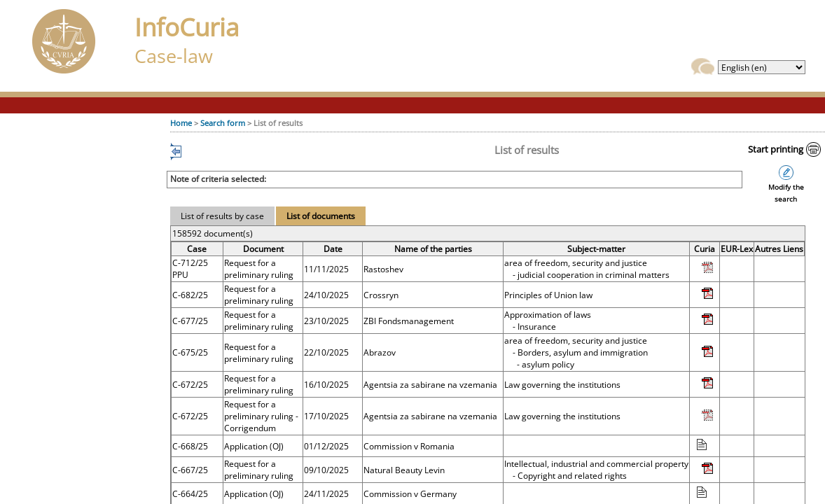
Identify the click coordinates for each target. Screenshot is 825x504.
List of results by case (222, 216)
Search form (223, 123)
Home (181, 123)
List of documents (321, 216)
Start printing (776, 149)
